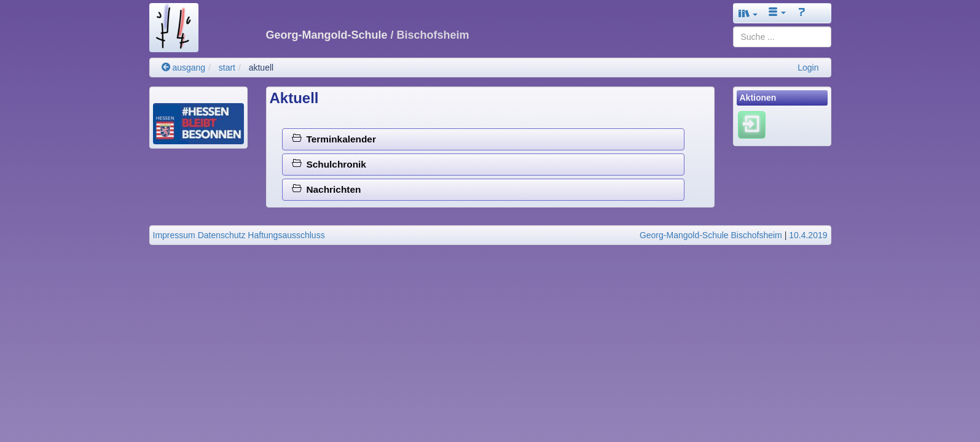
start (227, 68)
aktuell (261, 68)
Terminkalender (334, 139)
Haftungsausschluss (286, 235)
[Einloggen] (752, 125)
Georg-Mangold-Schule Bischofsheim (711, 235)
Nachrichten (327, 189)
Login (808, 68)
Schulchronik (329, 164)
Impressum (174, 235)
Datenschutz (222, 235)
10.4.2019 (808, 235)
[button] (748, 13)
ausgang (184, 68)
